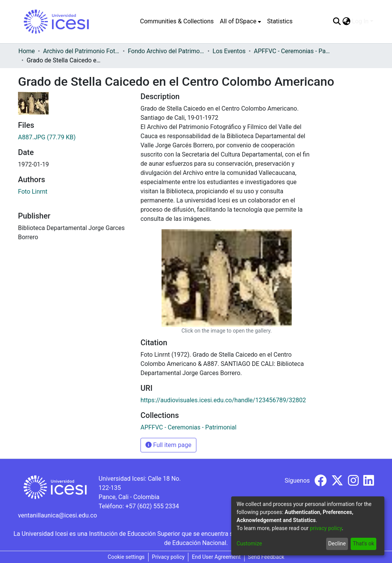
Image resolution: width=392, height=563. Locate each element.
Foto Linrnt (33, 192)
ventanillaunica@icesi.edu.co (57, 515)
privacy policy (326, 528)
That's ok (363, 543)
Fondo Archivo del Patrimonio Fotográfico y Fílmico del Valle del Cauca (166, 51)
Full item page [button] (168, 445)
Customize (249, 543)
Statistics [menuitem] (280, 21)
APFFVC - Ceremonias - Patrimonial (292, 51)
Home (27, 51)
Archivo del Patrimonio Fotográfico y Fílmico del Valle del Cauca (81, 51)
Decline (337, 543)
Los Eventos (229, 51)
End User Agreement (216, 557)
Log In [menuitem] (360, 21)
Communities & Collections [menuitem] (177, 21)
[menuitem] (240, 21)
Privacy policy (168, 557)
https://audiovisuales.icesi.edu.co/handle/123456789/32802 (223, 400)
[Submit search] (337, 21)
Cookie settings (126, 557)
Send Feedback (266, 557)
